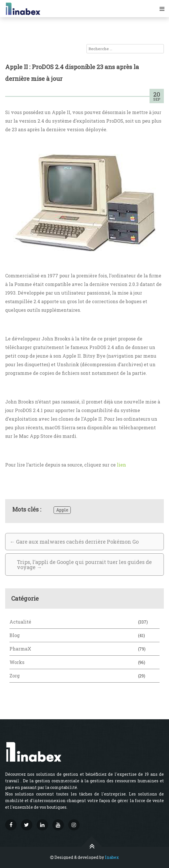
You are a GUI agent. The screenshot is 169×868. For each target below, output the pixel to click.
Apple (62, 510)
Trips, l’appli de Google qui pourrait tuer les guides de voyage (84, 565)
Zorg (15, 676)
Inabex (112, 857)
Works (17, 662)
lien (121, 465)
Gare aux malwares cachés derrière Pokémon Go (74, 542)
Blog (15, 635)
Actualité (20, 622)
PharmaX (20, 649)
